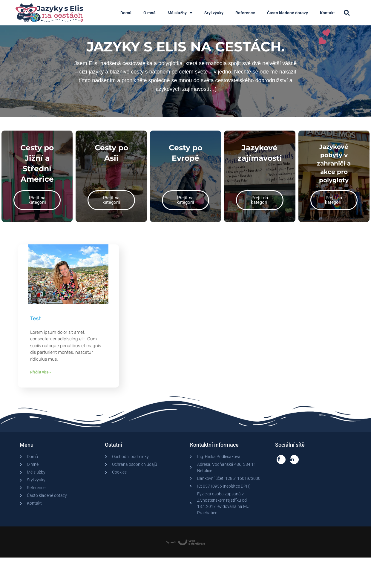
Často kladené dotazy (288, 13)
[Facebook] (281, 465)
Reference (245, 13)
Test (36, 324)
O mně (150, 13)
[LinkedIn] (294, 465)
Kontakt (327, 13)
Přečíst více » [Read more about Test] (41, 378)
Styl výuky (214, 13)
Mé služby (180, 13)
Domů (126, 13)
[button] (347, 13)
